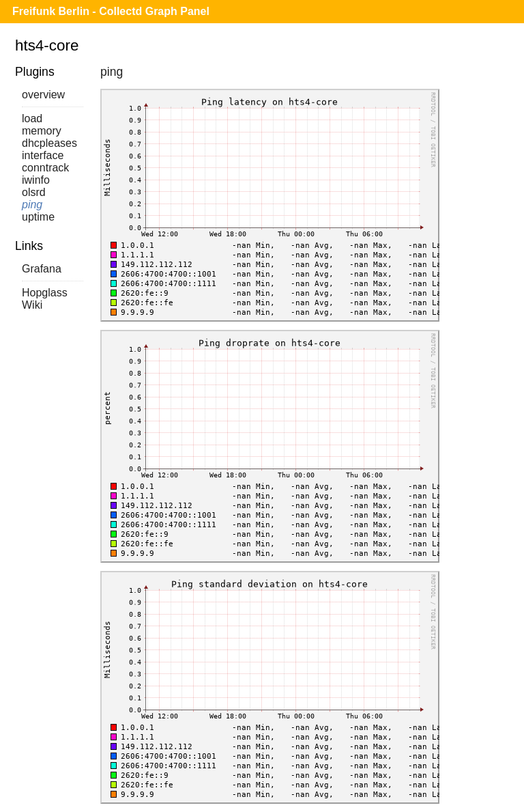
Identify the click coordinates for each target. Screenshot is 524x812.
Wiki (32, 305)
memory (42, 131)
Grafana (42, 269)
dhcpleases (49, 143)
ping (32, 205)
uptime (38, 217)
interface (43, 155)
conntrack (45, 168)
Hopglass (45, 293)
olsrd (34, 192)
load (32, 118)
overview (43, 95)
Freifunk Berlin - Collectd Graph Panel (111, 11)
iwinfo (36, 180)
